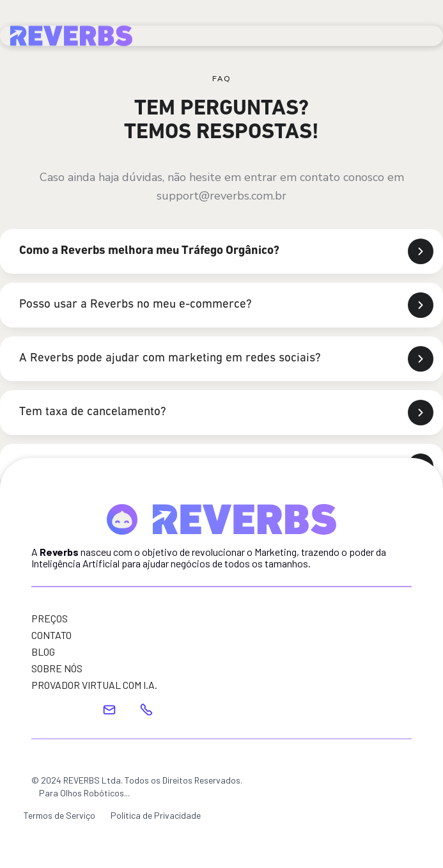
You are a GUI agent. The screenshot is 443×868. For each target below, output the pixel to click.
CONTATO (51, 635)
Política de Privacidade (156, 815)
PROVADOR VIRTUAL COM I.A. (94, 685)
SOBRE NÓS (57, 668)
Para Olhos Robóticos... (84, 793)
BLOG (43, 652)
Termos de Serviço (59, 815)
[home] (71, 33)
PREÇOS (50, 619)
